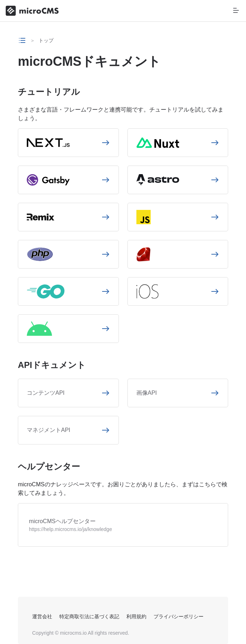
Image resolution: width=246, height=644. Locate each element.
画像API (147, 393)
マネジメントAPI (49, 430)
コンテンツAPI (46, 393)
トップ (46, 40)
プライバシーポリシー (179, 616)
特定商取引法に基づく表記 (89, 616)
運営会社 (42, 616)
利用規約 (136, 616)
